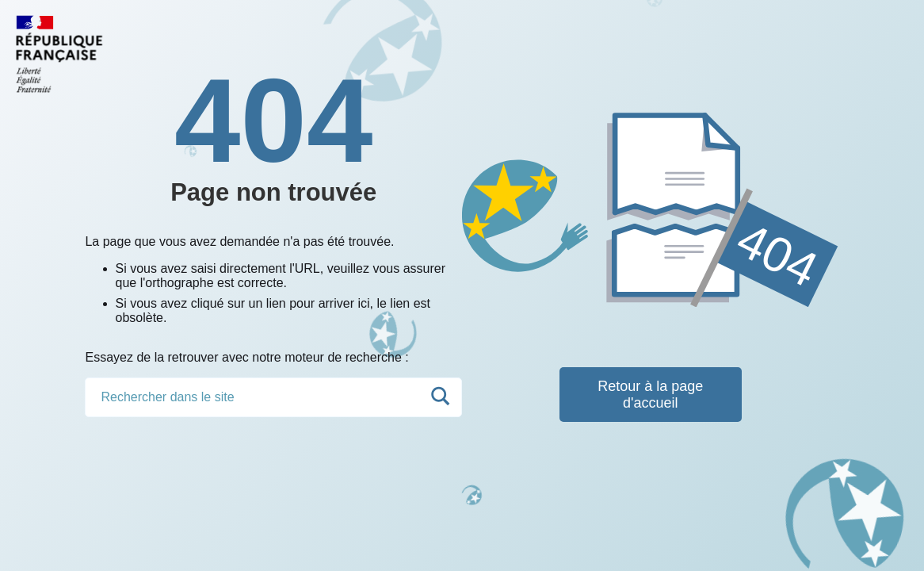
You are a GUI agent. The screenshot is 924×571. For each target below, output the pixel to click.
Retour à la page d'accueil (650, 395)
